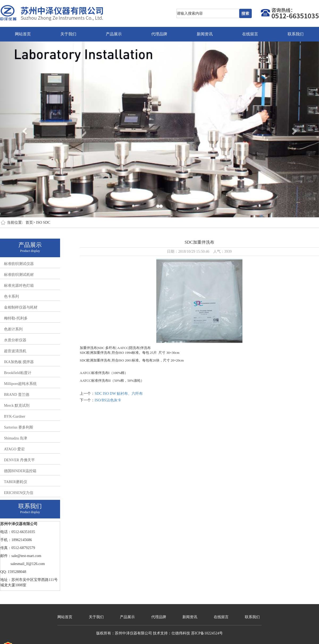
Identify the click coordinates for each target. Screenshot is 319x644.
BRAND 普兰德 (17, 395)
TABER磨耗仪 (16, 482)
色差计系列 (13, 329)
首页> (30, 223)
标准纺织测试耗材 (19, 275)
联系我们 (296, 34)
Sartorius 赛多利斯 (19, 427)
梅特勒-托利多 (16, 318)
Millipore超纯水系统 (20, 384)
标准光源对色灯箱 (19, 286)
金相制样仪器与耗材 (21, 307)
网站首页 (23, 34)
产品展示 (114, 34)
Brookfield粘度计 (18, 373)
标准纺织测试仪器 (19, 264)
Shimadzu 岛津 (16, 438)
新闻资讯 (205, 34)
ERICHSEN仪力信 (19, 493)
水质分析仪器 (15, 340)
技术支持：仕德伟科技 (171, 633)
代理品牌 (159, 34)
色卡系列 (11, 296)
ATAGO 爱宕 (14, 449)
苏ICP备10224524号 (207, 633)
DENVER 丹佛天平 (19, 460)
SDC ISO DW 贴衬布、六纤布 (119, 394)
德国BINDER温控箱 (20, 471)
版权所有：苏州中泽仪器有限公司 (124, 633)
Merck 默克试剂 (17, 406)
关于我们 (68, 34)
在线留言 (250, 34)
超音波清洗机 (15, 351)
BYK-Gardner (15, 416)
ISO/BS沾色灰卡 (108, 400)
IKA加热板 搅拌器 (19, 362)
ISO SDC (43, 223)
